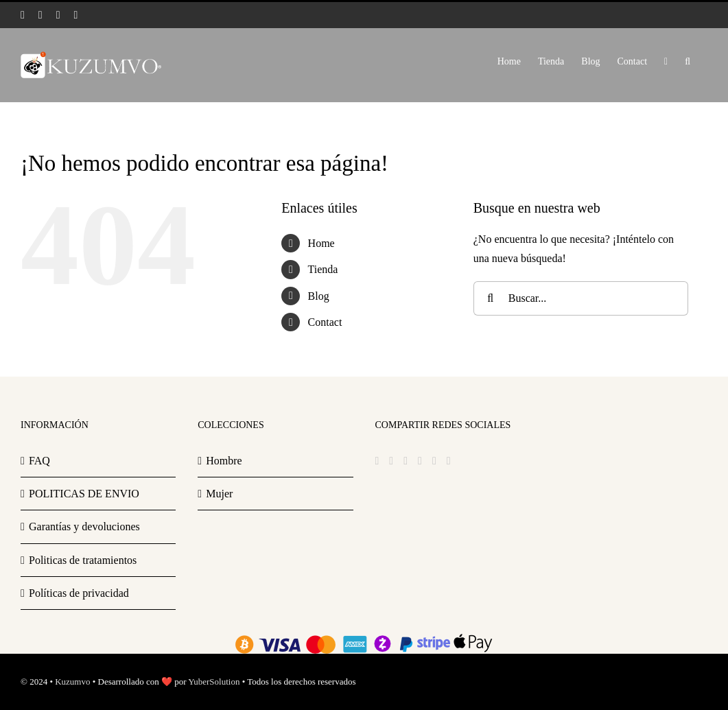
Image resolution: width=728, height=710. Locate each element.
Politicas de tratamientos (83, 560)
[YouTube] (420, 461)
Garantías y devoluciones (84, 526)
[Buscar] (491, 298)
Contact (325, 322)
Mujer (219, 494)
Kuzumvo (72, 682)
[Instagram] (406, 461)
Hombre (224, 461)
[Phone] (449, 461)
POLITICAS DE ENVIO (84, 494)
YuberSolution (214, 682)
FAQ (39, 461)
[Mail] (434, 461)
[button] (688, 60)
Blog (319, 296)
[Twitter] (391, 461)
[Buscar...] (581, 298)
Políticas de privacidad (79, 593)
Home (321, 243)
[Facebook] (377, 461)
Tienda (323, 269)
